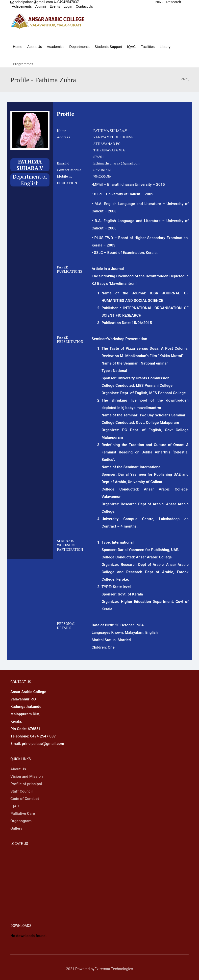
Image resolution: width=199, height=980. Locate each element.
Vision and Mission (27, 776)
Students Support (108, 47)
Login (68, 6)
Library (165, 47)
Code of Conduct (25, 799)
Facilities (148, 47)
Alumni (41, 6)
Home (18, 47)
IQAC (131, 47)
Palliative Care (23, 814)
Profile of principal (26, 784)
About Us (35, 47)
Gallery (16, 828)
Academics (55, 47)
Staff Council (22, 791)
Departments (79, 47)
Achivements (22, 6)
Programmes (23, 64)
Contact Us (84, 6)
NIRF (160, 2)
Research (174, 2)
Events (55, 6)
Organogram (21, 821)
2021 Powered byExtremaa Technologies (100, 969)
